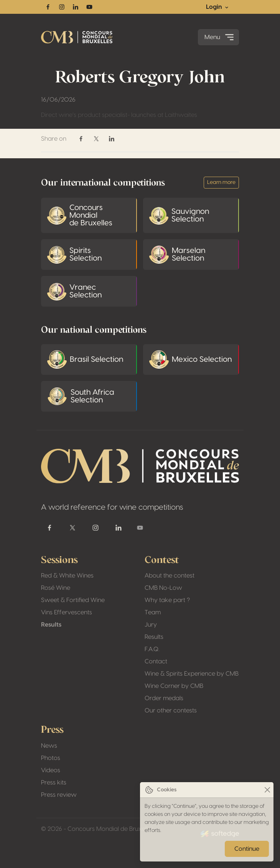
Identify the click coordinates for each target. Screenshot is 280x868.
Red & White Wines (67, 576)
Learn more (221, 182)
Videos (51, 770)
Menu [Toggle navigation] (220, 37)
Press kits (54, 783)
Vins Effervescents (67, 612)
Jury (151, 625)
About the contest (170, 576)
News (49, 746)
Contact (156, 661)
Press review (59, 795)
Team (153, 612)
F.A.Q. (152, 649)
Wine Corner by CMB (174, 686)
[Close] (267, 790)
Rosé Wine (56, 588)
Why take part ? (167, 600)
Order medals (164, 698)
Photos (51, 758)
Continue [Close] (247, 849)
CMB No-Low (163, 588)
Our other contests (171, 710)
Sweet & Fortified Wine (73, 600)
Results (51, 625)
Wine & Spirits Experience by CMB (192, 674)
